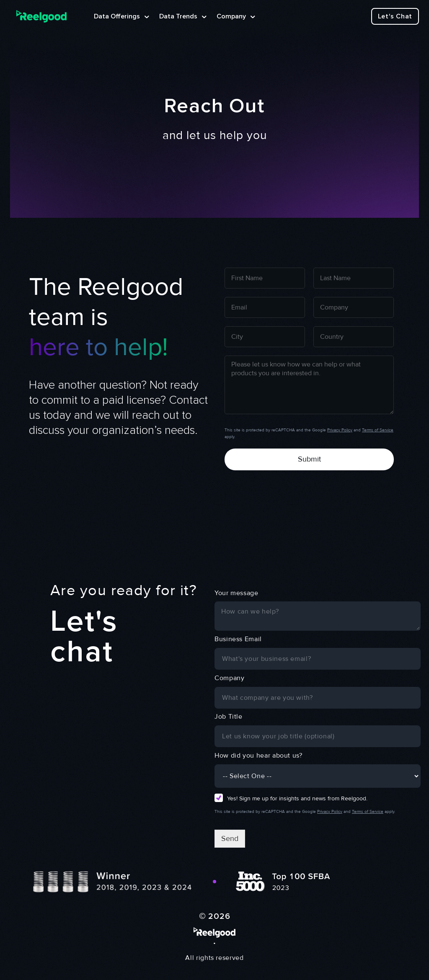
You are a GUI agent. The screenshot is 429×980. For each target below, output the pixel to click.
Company (229, 678)
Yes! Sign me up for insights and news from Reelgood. (297, 798)
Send (230, 838)
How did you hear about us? (258, 756)
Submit (309, 459)
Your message (236, 593)
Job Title (229, 717)
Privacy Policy (340, 430)
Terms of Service (378, 430)
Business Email (238, 639)
